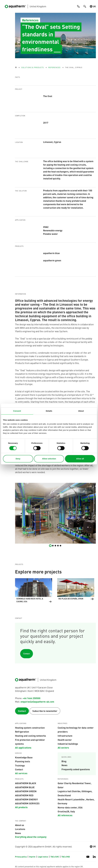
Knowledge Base (24, 757)
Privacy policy (21, 857)
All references (65, 815)
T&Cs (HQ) (66, 857)
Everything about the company (31, 837)
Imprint (32, 857)
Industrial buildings (68, 744)
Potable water (50, 234)
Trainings (20, 765)
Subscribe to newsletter (45, 711)
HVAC (46, 227)
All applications (23, 747)
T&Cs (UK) (55, 857)
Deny (18, 459)
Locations (20, 829)
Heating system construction (30, 728)
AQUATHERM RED (24, 795)
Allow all (80, 459)
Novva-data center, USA (70, 807)
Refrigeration (22, 732)
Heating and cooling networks (30, 736)
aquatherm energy (26, 799)
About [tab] (81, 411)
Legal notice (43, 857)
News (64, 765)
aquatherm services (27, 803)
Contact (27, 654)
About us (20, 825)
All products (21, 807)
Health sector (65, 740)
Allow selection (49, 459)
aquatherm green (26, 791)
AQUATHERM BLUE (25, 787)
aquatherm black (26, 783)
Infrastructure (65, 736)
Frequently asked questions (76, 769)
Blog (64, 761)
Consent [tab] (17, 411)
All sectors (63, 747)
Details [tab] (49, 411)
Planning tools (23, 761)
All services (21, 773)
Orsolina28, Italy (66, 811)
